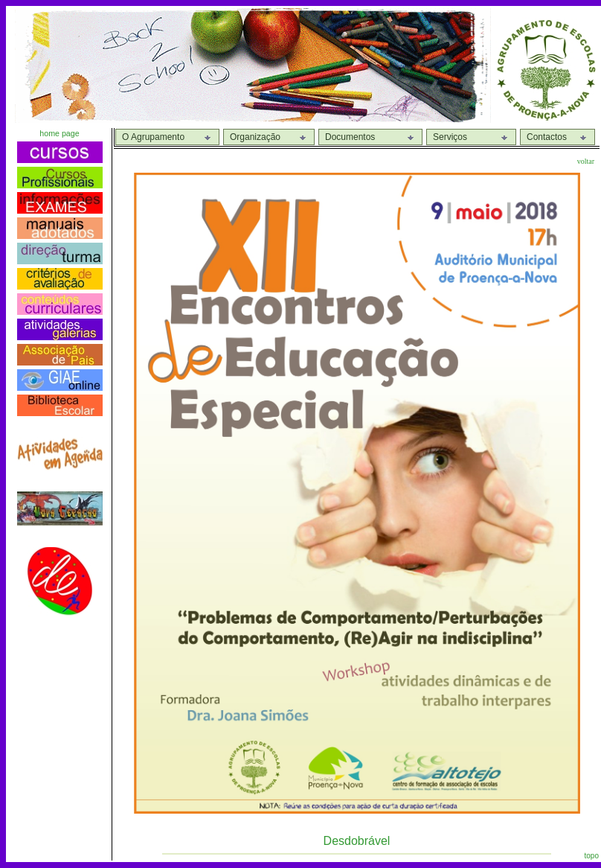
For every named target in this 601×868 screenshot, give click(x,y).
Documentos (350, 137)
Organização (255, 137)
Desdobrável (357, 841)
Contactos (547, 137)
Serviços (450, 137)
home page (59, 133)
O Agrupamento (153, 137)
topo (592, 856)
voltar (586, 161)
